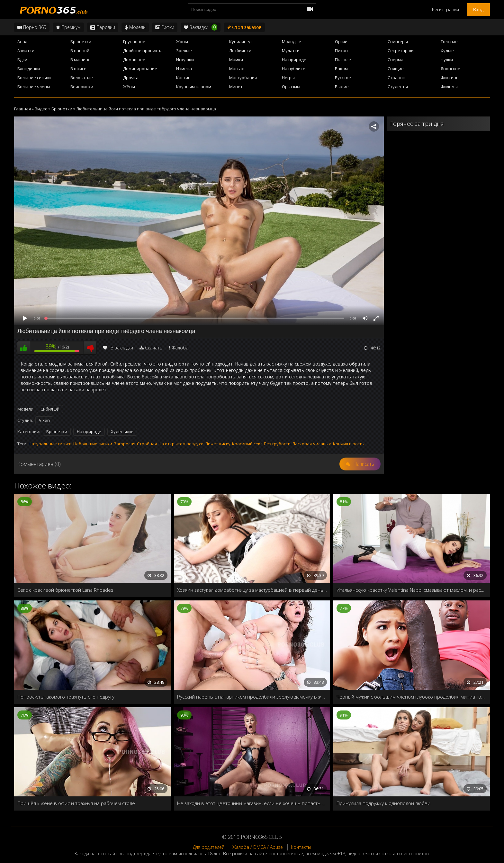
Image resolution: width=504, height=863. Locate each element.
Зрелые (184, 51)
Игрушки (185, 60)
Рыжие (342, 87)
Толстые (449, 42)
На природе (294, 60)
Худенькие (122, 431)
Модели (135, 27)
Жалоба (180, 348)
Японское (450, 69)
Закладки (201, 27)
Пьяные (343, 60)
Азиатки (26, 51)
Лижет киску (218, 444)
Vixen (44, 420)
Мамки (236, 60)
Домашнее (134, 60)
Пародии (103, 27)
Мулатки (291, 51)
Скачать (154, 348)
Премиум (68, 27)
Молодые (292, 42)
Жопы (182, 42)
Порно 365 (32, 27)
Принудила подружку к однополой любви (383, 803)
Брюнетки (81, 42)
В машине (81, 60)
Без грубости (277, 444)
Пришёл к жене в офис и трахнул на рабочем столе (76, 803)
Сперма (396, 60)
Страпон (396, 78)
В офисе (78, 69)
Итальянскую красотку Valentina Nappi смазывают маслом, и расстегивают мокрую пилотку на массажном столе (412, 590)
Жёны (129, 87)
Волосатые (82, 78)
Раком (341, 69)
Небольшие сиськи (93, 444)
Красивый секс (247, 444)
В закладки (118, 348)
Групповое (134, 42)
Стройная (147, 444)
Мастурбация (243, 78)
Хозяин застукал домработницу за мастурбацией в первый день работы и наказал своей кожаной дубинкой (252, 590)
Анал (22, 42)
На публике (294, 69)
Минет (236, 87)
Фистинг (449, 78)
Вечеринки (82, 87)
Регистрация (446, 9)
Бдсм (22, 60)
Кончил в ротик (349, 444)
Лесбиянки (240, 51)
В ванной (80, 51)
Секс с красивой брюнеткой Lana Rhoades (65, 590)
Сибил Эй (50, 409)
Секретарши (401, 51)
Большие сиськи (34, 78)
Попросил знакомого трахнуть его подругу (66, 697)
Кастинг (184, 78)
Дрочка (131, 78)
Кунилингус (241, 42)
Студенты (398, 87)
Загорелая (125, 444)
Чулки (447, 60)
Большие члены (34, 87)
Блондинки (29, 69)
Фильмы (449, 87)
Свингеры (398, 42)
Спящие (396, 69)
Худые (447, 51)
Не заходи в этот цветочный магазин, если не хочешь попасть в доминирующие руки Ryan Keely (252, 803)
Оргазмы (291, 87)
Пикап (341, 51)
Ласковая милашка (312, 444)
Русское (343, 78)
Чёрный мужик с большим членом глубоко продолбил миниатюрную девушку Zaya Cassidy (412, 697)
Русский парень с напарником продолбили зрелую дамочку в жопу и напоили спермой (252, 697)
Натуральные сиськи (50, 444)
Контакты (301, 847)
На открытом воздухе (181, 444)
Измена (184, 69)
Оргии (341, 42)
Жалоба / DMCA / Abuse (258, 847)
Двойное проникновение (148, 51)
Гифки (165, 27)
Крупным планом (194, 87)
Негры (288, 78)
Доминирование (140, 69)
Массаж (237, 69)
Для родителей (209, 847)
